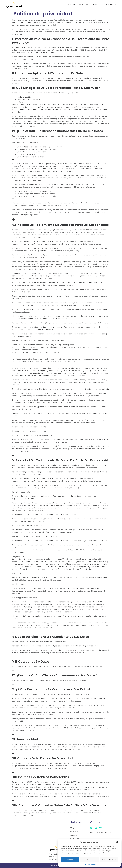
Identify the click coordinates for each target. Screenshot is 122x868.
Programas (84, 5)
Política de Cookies (90, 864)
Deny (89, 860)
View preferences (109, 860)
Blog (72, 828)
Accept (70, 860)
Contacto (111, 5)
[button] (117, 842)
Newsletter (98, 5)
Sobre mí (72, 5)
